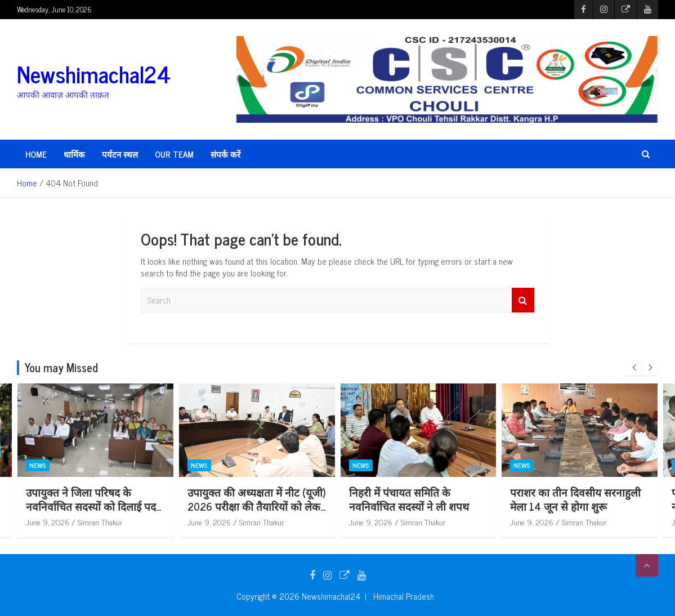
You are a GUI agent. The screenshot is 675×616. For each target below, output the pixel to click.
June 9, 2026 (52, 522)
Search (523, 300)
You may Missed (61, 367)
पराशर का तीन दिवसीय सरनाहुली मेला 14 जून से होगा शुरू (579, 499)
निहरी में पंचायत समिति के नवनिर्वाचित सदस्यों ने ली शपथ (412, 499)
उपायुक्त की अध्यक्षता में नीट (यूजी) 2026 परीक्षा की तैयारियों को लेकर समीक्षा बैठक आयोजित (261, 506)
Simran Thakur (104, 522)
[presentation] (634, 368)
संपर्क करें (225, 154)
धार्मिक (74, 154)
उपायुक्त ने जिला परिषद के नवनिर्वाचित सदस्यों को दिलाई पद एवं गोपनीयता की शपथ (95, 506)
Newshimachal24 (94, 74)
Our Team (174, 154)
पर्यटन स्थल (120, 154)
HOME (36, 154)
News (42, 465)
